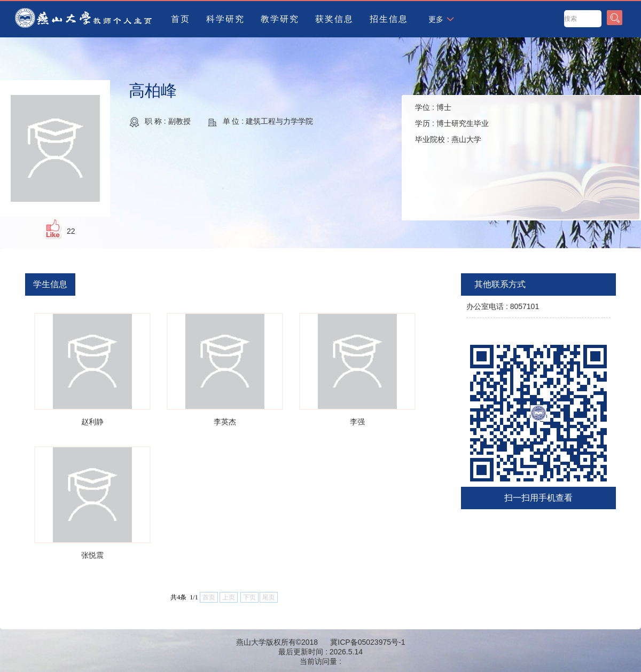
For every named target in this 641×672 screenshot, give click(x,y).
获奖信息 (334, 19)
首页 (181, 19)
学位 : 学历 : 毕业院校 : (452, 123)
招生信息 (389, 19)
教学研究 (280, 19)
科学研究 (225, 19)
